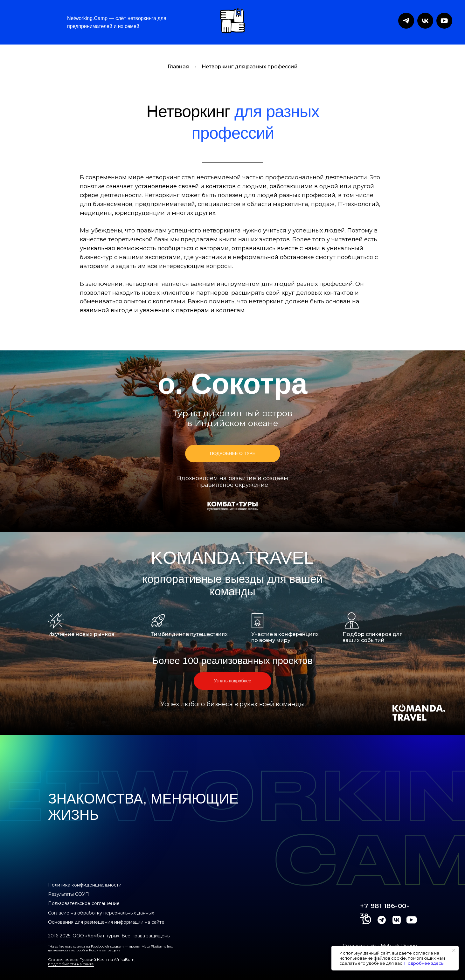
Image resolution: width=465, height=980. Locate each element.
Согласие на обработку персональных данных (101, 913)
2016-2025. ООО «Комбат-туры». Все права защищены (109, 936)
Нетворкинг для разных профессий (250, 67)
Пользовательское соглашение (84, 903)
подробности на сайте (71, 964)
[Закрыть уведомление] (454, 950)
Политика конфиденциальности (85, 885)
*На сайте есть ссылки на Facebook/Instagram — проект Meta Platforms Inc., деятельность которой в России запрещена (111, 948)
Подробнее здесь (424, 963)
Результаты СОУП (69, 894)
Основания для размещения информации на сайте (106, 922)
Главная (178, 67)
